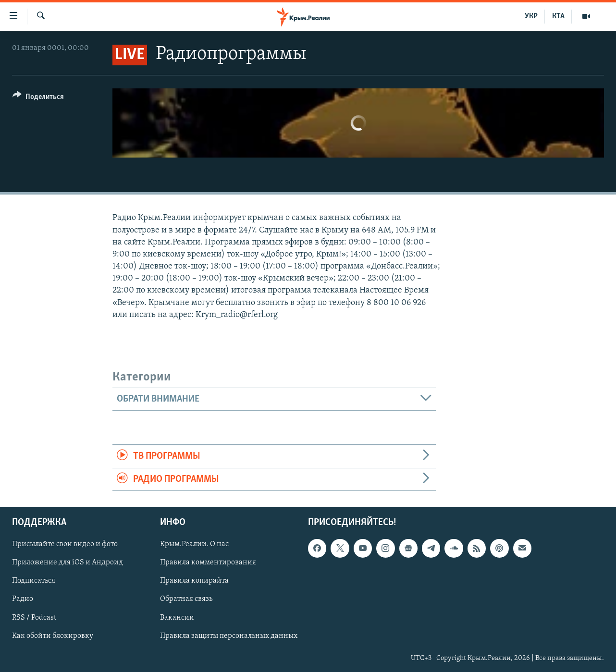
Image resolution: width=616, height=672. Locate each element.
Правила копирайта (194, 581)
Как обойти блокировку (53, 636)
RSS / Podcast (34, 617)
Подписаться (34, 581)
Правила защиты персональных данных (229, 636)
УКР (531, 16)
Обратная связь (186, 599)
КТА (558, 16)
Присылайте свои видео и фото (65, 544)
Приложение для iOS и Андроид (68, 562)
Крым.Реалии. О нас (194, 544)
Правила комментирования (208, 562)
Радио (23, 599)
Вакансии (177, 617)
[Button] (38, 98)
